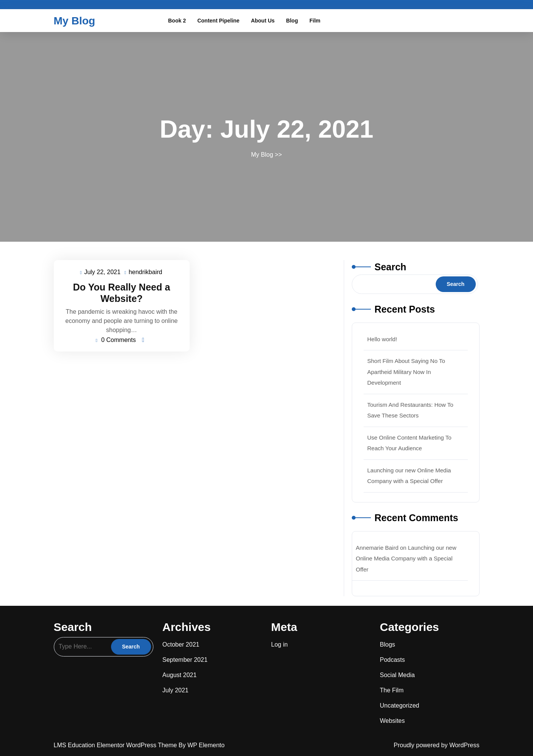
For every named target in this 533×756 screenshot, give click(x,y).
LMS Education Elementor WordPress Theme (116, 745)
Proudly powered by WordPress (437, 745)
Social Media (398, 675)
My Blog (75, 21)
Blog (292, 21)
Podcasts (393, 660)
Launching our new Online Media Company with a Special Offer (406, 559)
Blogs (388, 644)
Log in (280, 644)
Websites (393, 721)
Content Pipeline (218, 21)
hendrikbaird (146, 271)
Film (315, 21)
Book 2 (177, 21)
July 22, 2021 (103, 272)
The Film (392, 690)
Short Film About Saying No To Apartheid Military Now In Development (406, 372)
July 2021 (176, 690)
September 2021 (185, 660)
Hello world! (382, 339)
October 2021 (181, 644)
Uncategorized (400, 705)
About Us (263, 21)
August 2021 (180, 675)
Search (390, 267)
